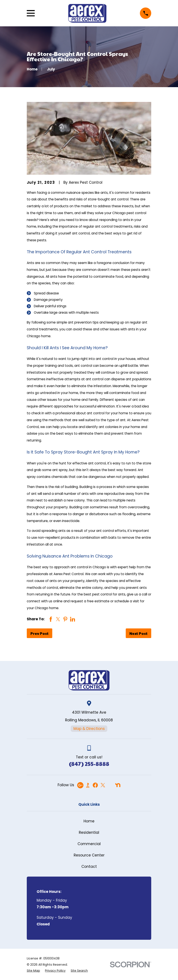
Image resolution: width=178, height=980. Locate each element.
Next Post (138, 633)
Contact (89, 867)
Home (89, 821)
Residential (89, 832)
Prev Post (40, 633)
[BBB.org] (88, 785)
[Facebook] (95, 785)
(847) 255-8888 (89, 764)
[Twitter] (103, 785)
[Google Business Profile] (80, 785)
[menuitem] (33, 971)
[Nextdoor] (118, 785)
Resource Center (89, 855)
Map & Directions (89, 729)
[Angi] (110, 785)
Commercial (89, 844)
